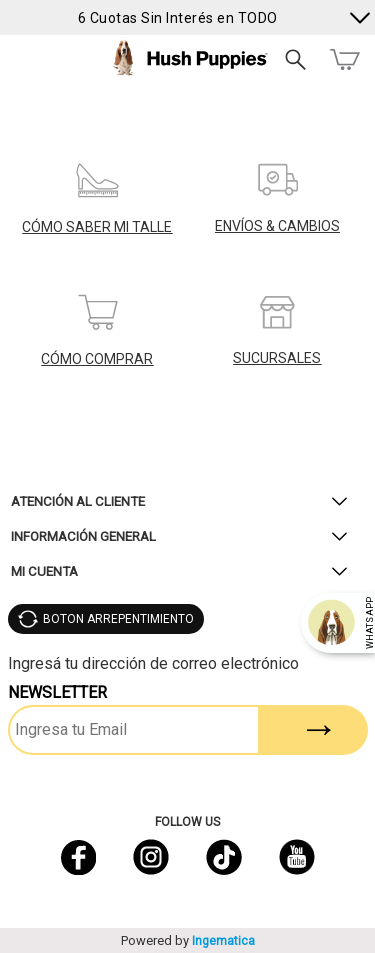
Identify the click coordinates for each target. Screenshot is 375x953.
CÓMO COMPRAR (97, 359)
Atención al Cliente (78, 501)
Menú (23, 59)
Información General (83, 536)
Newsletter (57, 692)
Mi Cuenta (44, 571)
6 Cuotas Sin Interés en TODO (178, 17)
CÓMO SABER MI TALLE (97, 227)
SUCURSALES (277, 358)
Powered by (188, 940)
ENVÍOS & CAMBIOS (277, 226)
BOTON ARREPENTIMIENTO (118, 619)
